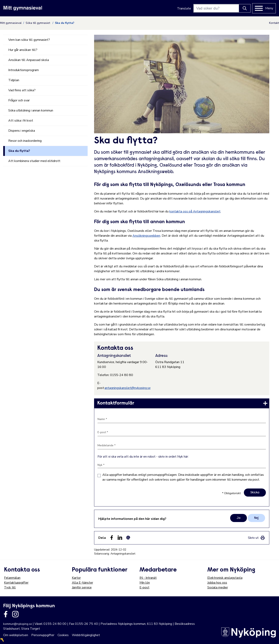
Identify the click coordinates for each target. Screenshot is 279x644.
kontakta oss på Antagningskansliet (195, 211)
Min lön (145, 583)
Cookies (63, 635)
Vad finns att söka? (22, 90)
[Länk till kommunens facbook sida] (6, 614)
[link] (182, 403)
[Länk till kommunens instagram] (15, 614)
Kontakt (274, 23)
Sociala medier (218, 587)
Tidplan (14, 80)
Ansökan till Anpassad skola (29, 60)
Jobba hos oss (217, 583)
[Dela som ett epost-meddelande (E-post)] (128, 538)
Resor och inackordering (25, 141)
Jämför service (82, 587)
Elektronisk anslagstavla (225, 578)
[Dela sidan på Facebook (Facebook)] (112, 538)
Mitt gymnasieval (11, 23)
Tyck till (10, 587)
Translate (184, 8)
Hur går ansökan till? (23, 50)
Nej (256, 518)
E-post (144, 587)
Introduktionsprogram (24, 70)
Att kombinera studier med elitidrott (34, 161)
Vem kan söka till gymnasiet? (29, 40)
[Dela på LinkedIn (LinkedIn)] (120, 538)
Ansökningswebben (146, 236)
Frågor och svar (19, 100)
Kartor (76, 578)
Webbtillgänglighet (86, 635)
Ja (239, 518)
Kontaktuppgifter (16, 583)
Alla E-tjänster (82, 583)
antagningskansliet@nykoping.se (128, 388)
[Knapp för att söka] (245, 8)
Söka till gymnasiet (38, 23)
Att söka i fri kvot (21, 121)
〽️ (2, 640)
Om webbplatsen (16, 635)
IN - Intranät (148, 578)
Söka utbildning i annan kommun (31, 110)
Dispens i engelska (22, 131)
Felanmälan (12, 578)
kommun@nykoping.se (18, 624)
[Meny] (264, 8)
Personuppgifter (43, 635)
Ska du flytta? (19, 151)
